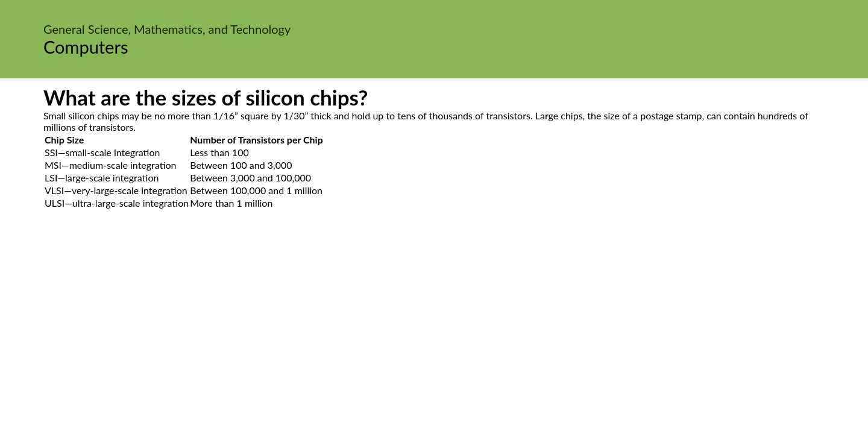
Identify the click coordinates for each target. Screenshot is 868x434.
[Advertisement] (434, 323)
